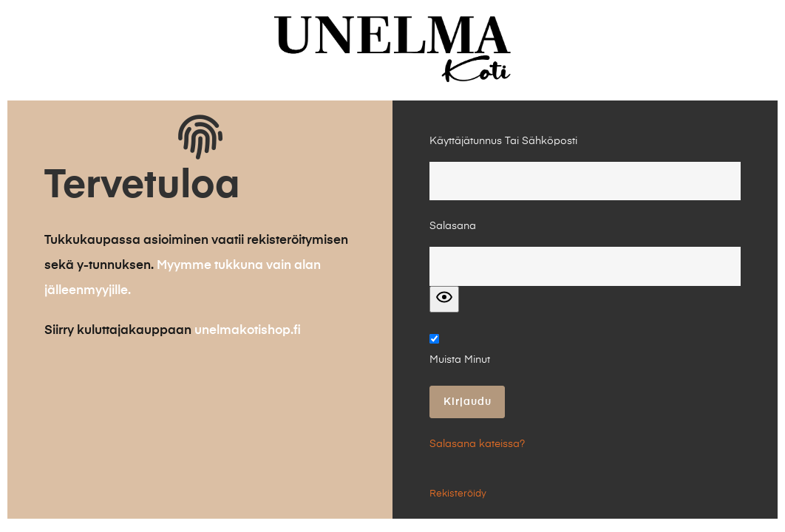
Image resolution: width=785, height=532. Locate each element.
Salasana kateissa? (477, 444)
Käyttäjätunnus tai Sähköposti (503, 141)
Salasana (453, 226)
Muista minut (460, 360)
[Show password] (444, 299)
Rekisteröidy (458, 494)
